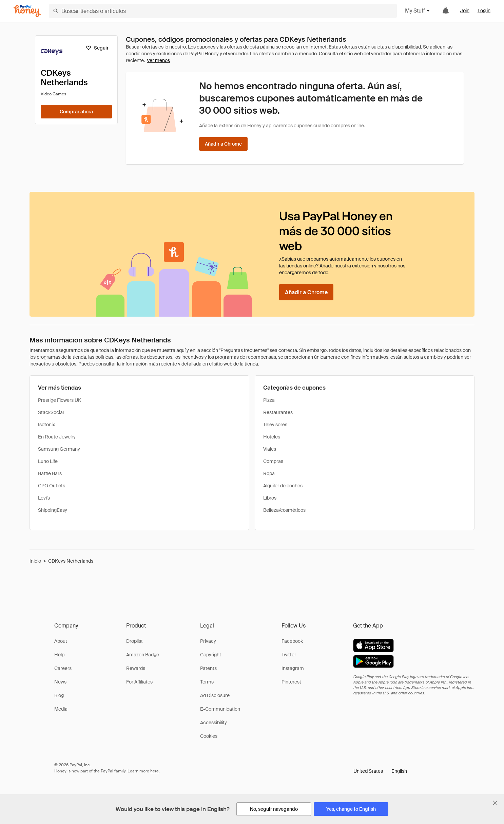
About (61, 641)
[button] (380, 771)
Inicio (35, 561)
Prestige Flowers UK (60, 400)
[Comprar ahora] (76, 112)
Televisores (275, 425)
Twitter (289, 655)
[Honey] (27, 11)
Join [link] (465, 11)
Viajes (270, 449)
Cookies (209, 736)
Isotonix (46, 425)
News (60, 682)
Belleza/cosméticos (284, 510)
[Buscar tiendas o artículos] (223, 11)
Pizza (269, 400)
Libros (270, 498)
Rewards (136, 668)
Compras (273, 461)
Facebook (292, 641)
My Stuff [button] (418, 11)
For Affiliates (139, 682)
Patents (208, 668)
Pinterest (291, 682)
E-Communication (220, 709)
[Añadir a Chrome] (223, 144)
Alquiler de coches (283, 486)
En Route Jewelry (57, 437)
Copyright (211, 655)
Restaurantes (278, 412)
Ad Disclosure (215, 695)
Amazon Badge (143, 655)
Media (61, 709)
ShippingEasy (53, 510)
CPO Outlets (52, 486)
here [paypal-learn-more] (154, 771)
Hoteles (272, 437)
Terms (207, 682)
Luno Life (48, 461)
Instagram (293, 668)
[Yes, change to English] (351, 809)
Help (59, 655)
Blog (59, 695)
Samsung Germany (59, 449)
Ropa (269, 473)
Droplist (134, 641)
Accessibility (214, 723)
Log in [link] (484, 11)
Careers (63, 668)
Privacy (208, 641)
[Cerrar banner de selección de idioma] (495, 803)
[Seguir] (97, 48)
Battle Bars (50, 473)
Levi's (44, 498)
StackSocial (51, 412)
